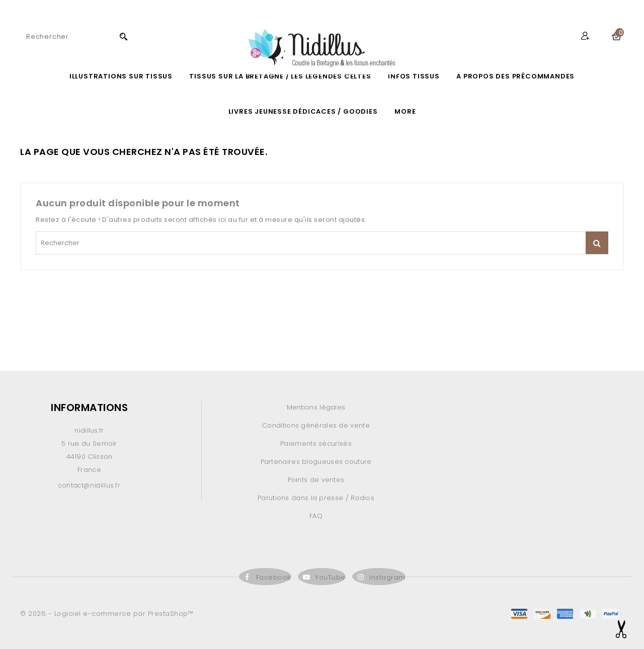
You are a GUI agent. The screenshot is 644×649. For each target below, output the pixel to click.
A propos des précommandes (515, 76)
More (405, 111)
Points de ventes (316, 480)
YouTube (330, 577)
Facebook (274, 577)
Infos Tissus (414, 76)
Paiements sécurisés (316, 443)
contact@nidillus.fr (89, 485)
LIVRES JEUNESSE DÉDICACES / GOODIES (303, 111)
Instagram (387, 577)
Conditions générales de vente (316, 425)
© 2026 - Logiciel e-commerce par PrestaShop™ (107, 614)
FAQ (316, 516)
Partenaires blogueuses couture (316, 462)
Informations (89, 408)
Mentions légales (316, 407)
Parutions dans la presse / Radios (316, 498)
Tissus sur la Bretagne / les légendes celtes (280, 76)
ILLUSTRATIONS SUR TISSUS (121, 76)
